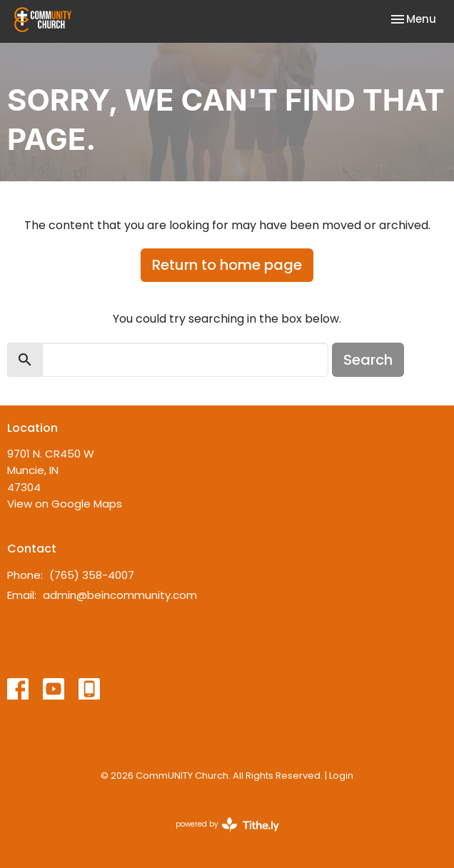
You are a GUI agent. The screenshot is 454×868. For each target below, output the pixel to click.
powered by (227, 825)
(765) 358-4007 (92, 575)
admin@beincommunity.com (120, 595)
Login (341, 776)
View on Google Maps (65, 504)
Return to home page (227, 265)
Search (368, 360)
